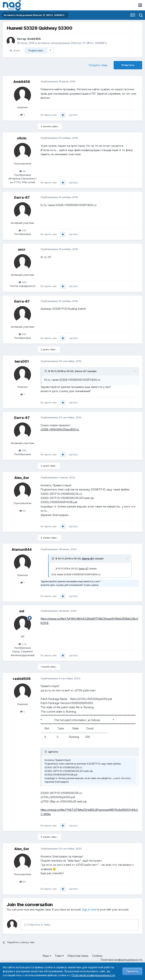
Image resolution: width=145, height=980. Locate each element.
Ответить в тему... (38, 925)
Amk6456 (34, 39)
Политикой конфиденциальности (93, 975)
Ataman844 (22, 549)
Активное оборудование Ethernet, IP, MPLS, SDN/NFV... (73, 43)
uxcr (22, 249)
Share (15, 50)
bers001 (22, 361)
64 (23, 511)
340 (23, 230)
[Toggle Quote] (46, 371)
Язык (47, 956)
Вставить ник (49, 115)
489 (23, 282)
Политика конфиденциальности (121, 960)
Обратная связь (78, 956)
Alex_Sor (22, 478)
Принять (132, 971)
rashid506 (22, 679)
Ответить (128, 65)
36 (23, 171)
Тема (59, 956)
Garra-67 (22, 197)
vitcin (22, 138)
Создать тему (98, 65)
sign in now (89, 909)
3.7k (23, 644)
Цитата (73, 115)
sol (22, 611)
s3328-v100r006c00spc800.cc (60, 429)
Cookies (97, 956)
